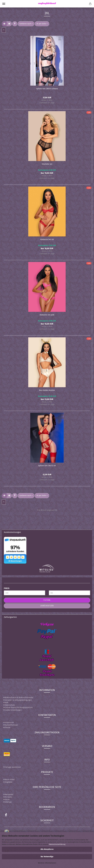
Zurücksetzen (47, 606)
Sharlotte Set (47, 164)
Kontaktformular (11, 725)
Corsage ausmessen (12, 767)
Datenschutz (9, 705)
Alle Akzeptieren (47, 849)
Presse (7, 727)
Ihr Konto (8, 797)
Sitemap (8, 802)
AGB (6, 703)
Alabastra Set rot (47, 239)
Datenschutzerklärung (57, 844)
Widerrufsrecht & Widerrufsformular (19, 698)
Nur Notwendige (47, 857)
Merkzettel (8, 795)
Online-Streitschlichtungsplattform (18, 708)
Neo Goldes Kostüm (47, 390)
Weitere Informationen (47, 863)
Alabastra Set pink (47, 315)
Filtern (47, 600)
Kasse (7, 800)
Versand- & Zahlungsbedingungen (18, 700)
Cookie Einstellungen (13, 710)
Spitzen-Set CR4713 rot (47, 466)
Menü (4, 4)
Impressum (9, 723)
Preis (7, 588)
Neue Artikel (9, 780)
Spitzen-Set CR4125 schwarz (47, 89)
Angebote (8, 782)
